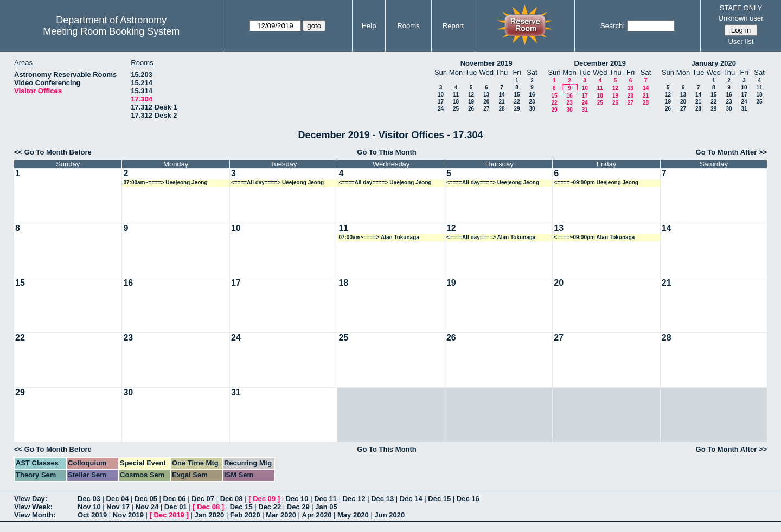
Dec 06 (175, 499)
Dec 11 (325, 499)
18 (456, 102)
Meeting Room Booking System (111, 31)
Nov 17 (118, 507)
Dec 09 (264, 499)
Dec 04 (118, 499)
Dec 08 (232, 499)
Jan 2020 (209, 515)
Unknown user (741, 18)
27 (486, 109)
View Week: (33, 507)
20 (486, 102)
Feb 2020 (245, 515)
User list (741, 41)
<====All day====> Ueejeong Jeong (277, 182)
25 (456, 109)
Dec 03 (89, 499)
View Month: (35, 515)
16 (532, 95)
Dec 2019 (169, 515)
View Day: (31, 499)
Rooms (408, 26)
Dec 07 (203, 499)
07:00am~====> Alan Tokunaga (379, 237)
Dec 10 (297, 499)
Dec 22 (270, 507)
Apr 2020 (317, 515)
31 (584, 110)
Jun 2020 (389, 515)
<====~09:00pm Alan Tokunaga (594, 237)
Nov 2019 (128, 515)
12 (471, 95)
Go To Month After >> (731, 152)
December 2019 (600, 63)
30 (532, 109)
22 (517, 102)
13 (486, 95)
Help (369, 26)
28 (501, 109)
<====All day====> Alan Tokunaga (491, 237)
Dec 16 (468, 499)
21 (501, 102)
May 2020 (353, 515)
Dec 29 (298, 507)
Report (453, 26)
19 (471, 102)
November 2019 (486, 63)
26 (471, 109)
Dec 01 (176, 507)
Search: (613, 26)
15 (517, 95)
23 (532, 102)
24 (441, 109)
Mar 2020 (281, 515)
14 (501, 95)
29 (517, 109)
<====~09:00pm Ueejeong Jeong (596, 182)
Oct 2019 (92, 515)
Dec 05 (146, 499)
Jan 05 (326, 507)
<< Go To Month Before (53, 152)
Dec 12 (354, 499)
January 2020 (714, 63)
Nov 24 (147, 507)
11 (456, 95)
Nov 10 (89, 507)
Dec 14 (411, 499)
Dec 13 (382, 499)
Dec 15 (439, 499)
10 (441, 95)
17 (441, 102)
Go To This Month (387, 152)
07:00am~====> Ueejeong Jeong (165, 182)
